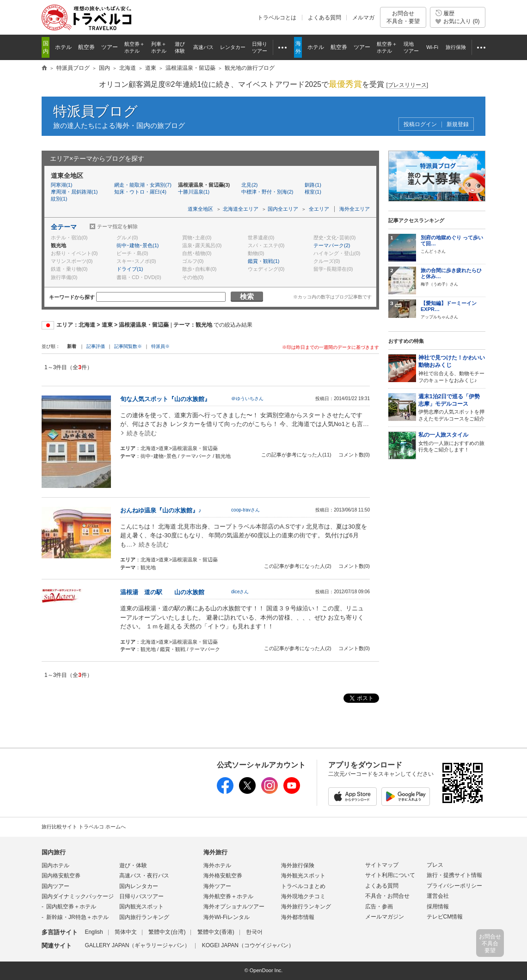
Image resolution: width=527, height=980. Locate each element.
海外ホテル (217, 865)
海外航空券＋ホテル (228, 896)
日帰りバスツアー (141, 896)
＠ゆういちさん (247, 399)
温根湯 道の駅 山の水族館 (162, 592)
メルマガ (363, 18)
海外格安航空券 (223, 876)
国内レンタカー (139, 886)
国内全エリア (283, 209)
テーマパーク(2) (332, 245)
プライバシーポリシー (454, 886)
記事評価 (96, 346)
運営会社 (438, 896)
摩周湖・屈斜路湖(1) (74, 192)
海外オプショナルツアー (234, 907)
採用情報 (438, 907)
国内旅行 (54, 852)
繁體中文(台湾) (167, 932)
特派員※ (160, 346)
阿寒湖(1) (61, 185)
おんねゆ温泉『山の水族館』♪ (161, 510)
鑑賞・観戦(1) (263, 261)
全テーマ (64, 227)
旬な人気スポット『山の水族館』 (165, 399)
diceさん (240, 592)
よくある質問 (325, 18)
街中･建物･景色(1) (138, 245)
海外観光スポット (303, 876)
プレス (435, 865)
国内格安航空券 (61, 876)
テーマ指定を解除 (117, 226)
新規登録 (458, 125)
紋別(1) (59, 199)
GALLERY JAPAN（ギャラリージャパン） (137, 945)
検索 (247, 296)
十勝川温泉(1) (194, 192)
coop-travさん (245, 510)
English (94, 932)
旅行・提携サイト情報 (454, 875)
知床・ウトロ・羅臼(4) (140, 192)
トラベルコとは (277, 18)
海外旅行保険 (298, 865)
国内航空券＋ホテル (71, 907)
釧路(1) (313, 185)
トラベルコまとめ (303, 886)
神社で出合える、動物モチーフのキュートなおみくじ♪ (452, 368)
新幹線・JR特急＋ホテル (77, 917)
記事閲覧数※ (128, 346)
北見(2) (249, 185)
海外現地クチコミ (303, 896)
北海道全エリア (241, 209)
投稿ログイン (420, 125)
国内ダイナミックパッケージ (78, 896)
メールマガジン (385, 917)
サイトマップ (382, 865)
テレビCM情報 (445, 917)
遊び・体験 (133, 865)
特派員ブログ (95, 111)
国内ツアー (55, 886)
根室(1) (313, 192)
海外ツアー (217, 886)
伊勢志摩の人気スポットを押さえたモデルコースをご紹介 (452, 407)
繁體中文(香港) (216, 932)
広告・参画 (379, 907)
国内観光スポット (141, 907)
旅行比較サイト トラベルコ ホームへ (84, 827)
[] (407, 85)
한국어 (254, 932)
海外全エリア (355, 209)
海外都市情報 (298, 917)
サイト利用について (390, 875)
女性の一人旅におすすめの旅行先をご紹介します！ (452, 442)
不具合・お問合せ (387, 896)
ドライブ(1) (130, 269)
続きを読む (142, 433)
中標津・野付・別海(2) (267, 192)
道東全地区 (200, 209)
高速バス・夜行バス (144, 876)
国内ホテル (55, 865)
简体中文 (126, 932)
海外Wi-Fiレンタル (227, 917)
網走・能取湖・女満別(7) (143, 185)
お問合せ (403, 17)
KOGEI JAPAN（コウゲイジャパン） (248, 945)
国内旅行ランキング (144, 917)
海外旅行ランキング (306, 907)
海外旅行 (215, 852)
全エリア (319, 209)
